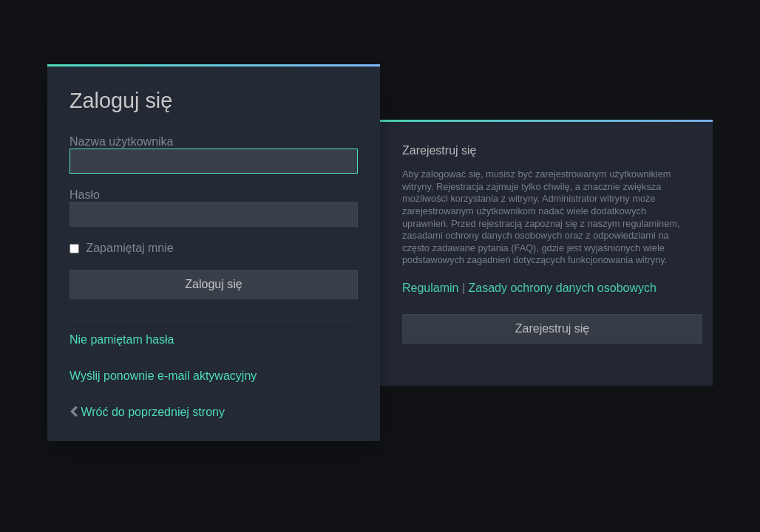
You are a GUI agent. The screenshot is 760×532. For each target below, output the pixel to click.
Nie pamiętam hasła (122, 340)
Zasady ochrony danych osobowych (563, 288)
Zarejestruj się (552, 328)
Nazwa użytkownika (122, 141)
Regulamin (430, 288)
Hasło (85, 195)
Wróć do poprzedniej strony (152, 412)
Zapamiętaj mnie (122, 248)
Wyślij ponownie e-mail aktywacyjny (163, 376)
